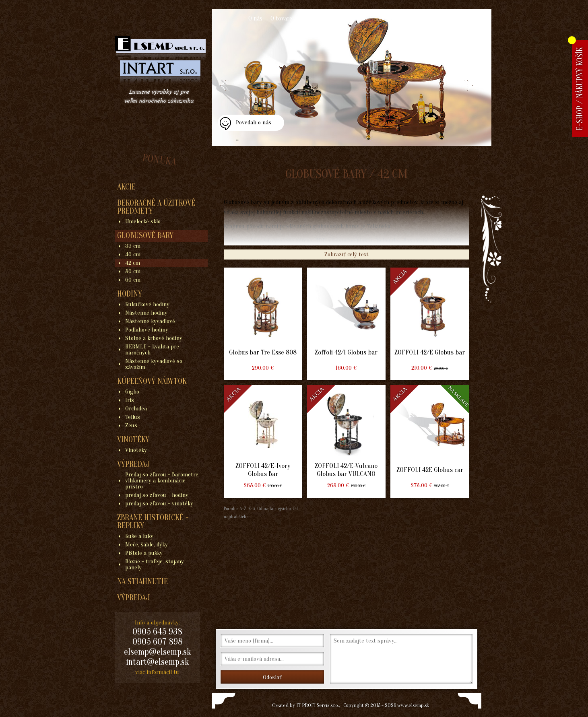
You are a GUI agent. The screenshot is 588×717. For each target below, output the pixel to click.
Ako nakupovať (320, 19)
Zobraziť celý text (347, 254)
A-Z (242, 509)
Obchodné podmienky (404, 19)
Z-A (252, 509)
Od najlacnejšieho (273, 509)
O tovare (281, 19)
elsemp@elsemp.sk (157, 652)
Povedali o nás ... (254, 125)
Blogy (448, 19)
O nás (255, 19)
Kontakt (358, 19)
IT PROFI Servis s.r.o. (318, 705)
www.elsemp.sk (413, 705)
